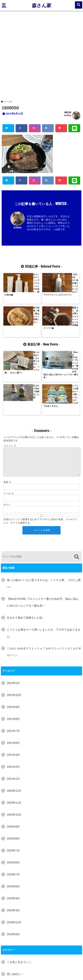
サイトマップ (38, 961)
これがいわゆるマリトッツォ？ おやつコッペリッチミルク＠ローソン (44, 586)
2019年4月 (13, 833)
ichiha (67, 118)
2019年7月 (13, 809)
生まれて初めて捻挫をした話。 (26, 552)
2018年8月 (13, 869)
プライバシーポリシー (60, 961)
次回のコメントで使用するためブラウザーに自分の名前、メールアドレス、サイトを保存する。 (40, 455)
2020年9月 (13, 761)
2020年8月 (13, 773)
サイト (7, 439)
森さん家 (42, 5)
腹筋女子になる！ (18, 932)
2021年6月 (13, 677)
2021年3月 (13, 689)
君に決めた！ (15, 908)
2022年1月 (13, 617)
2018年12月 (14, 857)
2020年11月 (14, 737)
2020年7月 (13, 785)
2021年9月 (13, 641)
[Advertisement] (41, 54)
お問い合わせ (19, 961)
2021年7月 (13, 665)
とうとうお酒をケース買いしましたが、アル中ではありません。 (44, 567)
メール (9, 428)
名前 (7, 416)
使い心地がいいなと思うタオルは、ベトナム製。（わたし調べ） (44, 518)
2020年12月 (14, 725)
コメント (10, 380)
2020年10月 (14, 749)
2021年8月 (13, 653)
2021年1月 (13, 713)
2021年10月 (14, 629)
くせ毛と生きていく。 (20, 896)
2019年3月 (13, 845)
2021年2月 (13, 701)
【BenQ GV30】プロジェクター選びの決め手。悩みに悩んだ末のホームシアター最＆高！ (43, 536)
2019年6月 (13, 821)
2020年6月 (13, 797)
